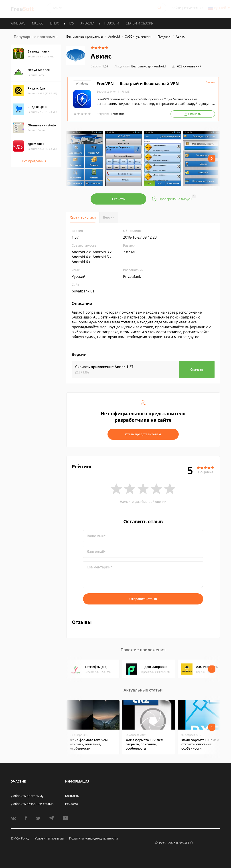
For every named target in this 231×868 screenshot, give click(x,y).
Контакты (72, 796)
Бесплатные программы (85, 36)
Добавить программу (27, 796)
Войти (176, 8)
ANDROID (87, 23)
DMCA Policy (20, 838)
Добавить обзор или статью (32, 804)
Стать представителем (143, 434)
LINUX (54, 23)
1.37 (99, 66)
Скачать (118, 199)
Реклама (72, 804)
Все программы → (36, 161)
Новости (112, 23)
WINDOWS (18, 23)
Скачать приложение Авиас (104, 367)
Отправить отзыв (143, 599)
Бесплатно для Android (149, 66)
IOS (71, 23)
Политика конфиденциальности (93, 838)
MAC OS (38, 23)
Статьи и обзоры (140, 23)
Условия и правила (49, 838)
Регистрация (194, 8)
